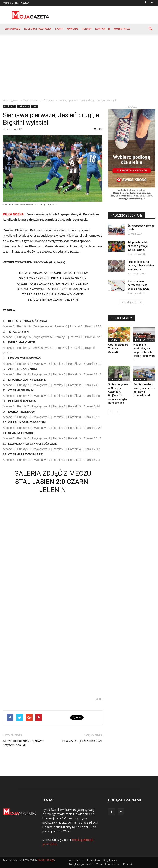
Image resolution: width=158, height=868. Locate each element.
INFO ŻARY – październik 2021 (82, 741)
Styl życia (114, 340)
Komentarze (122, 29)
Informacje (24, 106)
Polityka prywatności (81, 864)
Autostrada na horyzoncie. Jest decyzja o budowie (138, 285)
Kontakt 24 (103, 29)
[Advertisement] (79, 64)
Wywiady (72, 29)
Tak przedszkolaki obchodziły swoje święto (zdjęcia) (138, 246)
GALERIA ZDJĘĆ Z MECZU (53, 473)
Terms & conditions (108, 864)
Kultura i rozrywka (38, 29)
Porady (87, 29)
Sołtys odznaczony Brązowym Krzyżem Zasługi (24, 743)
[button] (150, 29)
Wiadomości (13, 29)
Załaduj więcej (132, 302)
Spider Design (46, 860)
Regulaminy (110, 860)
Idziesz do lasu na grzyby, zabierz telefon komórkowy (141, 266)
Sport (59, 29)
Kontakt (128, 864)
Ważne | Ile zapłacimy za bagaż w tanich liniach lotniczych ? (144, 352)
